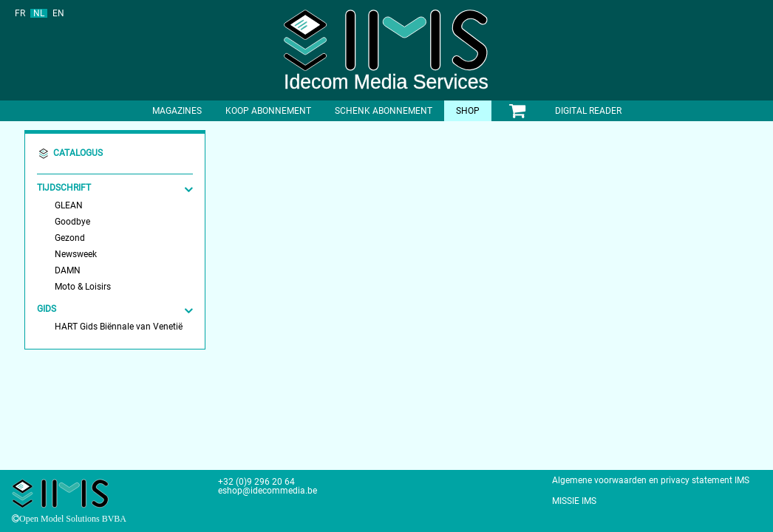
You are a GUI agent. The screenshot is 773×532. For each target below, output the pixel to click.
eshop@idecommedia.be (268, 491)
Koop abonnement (268, 111)
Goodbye (72, 222)
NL (39, 13)
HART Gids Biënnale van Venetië (119, 327)
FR (20, 13)
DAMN (68, 270)
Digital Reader (588, 111)
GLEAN (69, 205)
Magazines (177, 111)
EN (58, 13)
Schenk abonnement (384, 111)
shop (468, 111)
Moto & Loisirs (83, 287)
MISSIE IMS (574, 501)
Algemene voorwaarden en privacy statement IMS (651, 480)
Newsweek (76, 254)
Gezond (70, 238)
